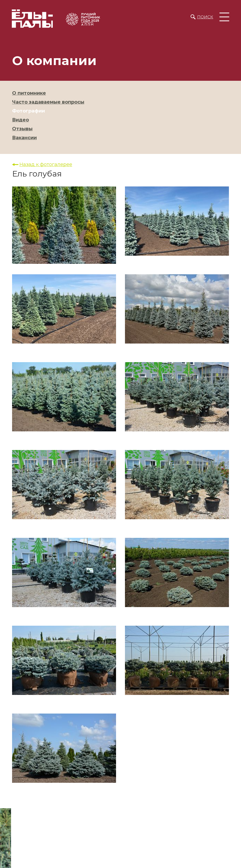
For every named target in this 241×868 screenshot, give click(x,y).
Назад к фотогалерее (46, 165)
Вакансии (24, 138)
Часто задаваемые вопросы (48, 102)
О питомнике (29, 93)
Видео (20, 120)
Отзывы (22, 129)
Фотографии (28, 111)
